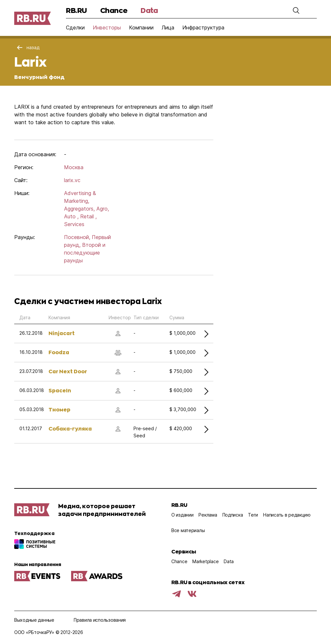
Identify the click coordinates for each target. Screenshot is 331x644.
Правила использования (100, 620)
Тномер (59, 409)
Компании (141, 27)
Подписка (233, 515)
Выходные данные (34, 620)
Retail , (88, 216)
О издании (182, 515)
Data (149, 10)
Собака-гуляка (70, 428)
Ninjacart (62, 333)
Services (74, 224)
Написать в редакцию (287, 515)
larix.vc (72, 180)
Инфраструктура (203, 27)
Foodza (59, 352)
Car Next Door (68, 371)
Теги (253, 515)
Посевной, (77, 237)
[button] (296, 10)
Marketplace (205, 561)
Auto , (71, 216)
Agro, (103, 209)
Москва (74, 167)
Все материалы (188, 530)
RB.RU (76, 10)
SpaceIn (60, 390)
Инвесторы (107, 27)
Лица (168, 27)
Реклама (208, 515)
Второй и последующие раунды (85, 253)
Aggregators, (79, 209)
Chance (114, 10)
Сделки (75, 27)
